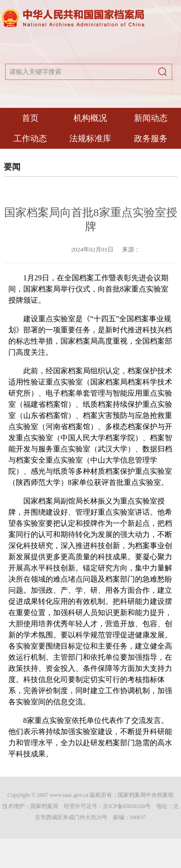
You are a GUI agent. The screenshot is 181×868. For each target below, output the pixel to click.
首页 (30, 118)
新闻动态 (151, 118)
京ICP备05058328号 (127, 806)
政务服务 (151, 139)
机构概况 (90, 118)
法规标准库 (90, 139)
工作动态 (30, 139)
